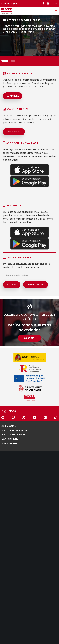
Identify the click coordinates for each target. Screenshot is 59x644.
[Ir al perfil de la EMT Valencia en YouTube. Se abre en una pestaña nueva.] (35, 418)
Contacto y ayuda (10, 4)
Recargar (12, 285)
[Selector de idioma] (44, 3)
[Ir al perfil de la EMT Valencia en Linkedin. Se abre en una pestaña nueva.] (46, 418)
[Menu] (56, 11)
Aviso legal (9, 426)
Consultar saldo (36, 285)
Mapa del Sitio (10, 443)
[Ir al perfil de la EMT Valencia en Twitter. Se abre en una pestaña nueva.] (24, 418)
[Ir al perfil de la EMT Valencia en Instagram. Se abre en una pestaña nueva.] (14, 418)
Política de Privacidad (15, 430)
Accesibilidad (10, 439)
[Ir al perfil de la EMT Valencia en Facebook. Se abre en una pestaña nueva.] (3, 418)
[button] (43, 51)
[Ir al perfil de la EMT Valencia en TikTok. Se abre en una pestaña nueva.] (56, 418)
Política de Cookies (14, 435)
